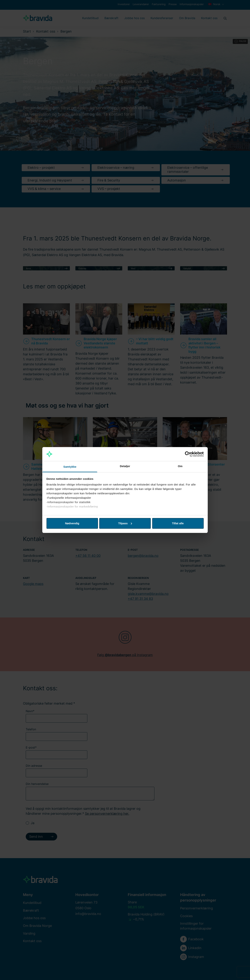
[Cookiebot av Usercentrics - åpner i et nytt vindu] (188, 454)
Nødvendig (72, 523)
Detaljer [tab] (125, 466)
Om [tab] (180, 466)
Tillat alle (178, 523)
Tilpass (125, 523)
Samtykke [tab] (70, 467)
